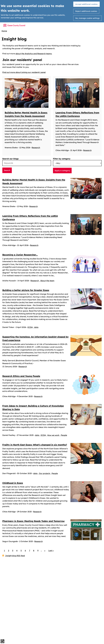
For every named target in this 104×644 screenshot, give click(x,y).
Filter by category (62, 159)
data (36, 328)
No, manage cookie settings (87, 18)
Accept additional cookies (86, 4)
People (64, 436)
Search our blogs (10, 159)
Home (4, 31)
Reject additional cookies (86, 11)
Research (36, 151)
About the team (47, 281)
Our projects (45, 478)
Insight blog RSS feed (15, 563)
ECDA (30, 328)
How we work (53, 436)
